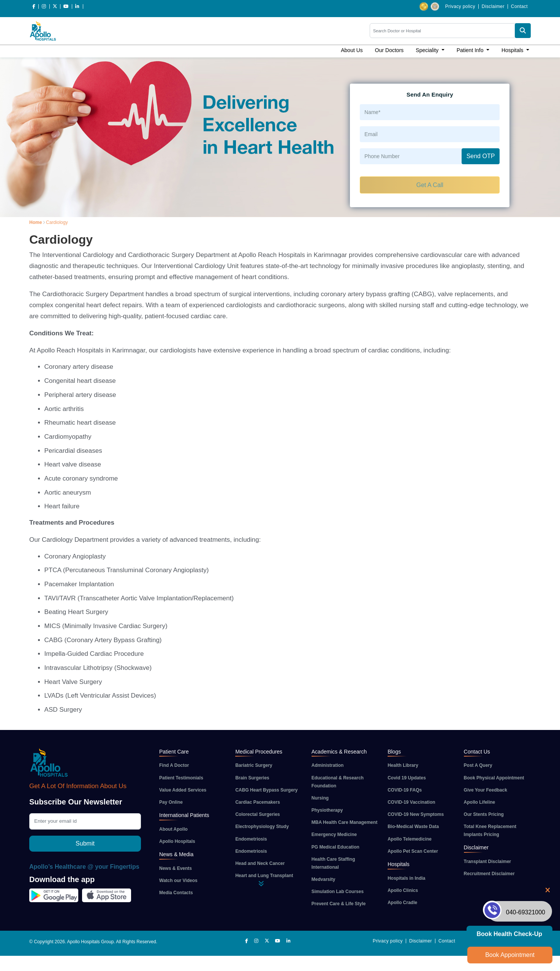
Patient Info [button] (471, 50)
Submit (85, 843)
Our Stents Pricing (484, 814)
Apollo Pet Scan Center (413, 851)
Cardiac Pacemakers (257, 802)
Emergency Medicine (334, 835)
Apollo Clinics (403, 890)
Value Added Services (183, 790)
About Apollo (173, 829)
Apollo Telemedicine (410, 839)
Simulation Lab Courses (338, 892)
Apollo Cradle (402, 903)
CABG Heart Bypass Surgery (266, 790)
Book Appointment (510, 955)
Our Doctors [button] (389, 50)
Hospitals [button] (513, 50)
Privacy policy (460, 6)
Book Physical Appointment (494, 778)
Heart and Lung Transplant (264, 876)
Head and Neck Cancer (260, 863)
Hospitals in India (406, 878)
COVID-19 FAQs (405, 790)
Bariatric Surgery (254, 765)
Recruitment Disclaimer (489, 874)
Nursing (320, 798)
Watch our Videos (178, 881)
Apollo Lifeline (480, 802)
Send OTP (481, 156)
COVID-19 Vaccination (411, 802)
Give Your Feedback (486, 790)
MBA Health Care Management (345, 822)
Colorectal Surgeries (257, 814)
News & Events (176, 868)
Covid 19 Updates (407, 778)
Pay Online (171, 802)
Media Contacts (176, 893)
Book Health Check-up (509, 934)
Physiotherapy (327, 810)
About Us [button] (352, 50)
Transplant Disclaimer (488, 862)
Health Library (403, 765)
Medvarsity (324, 879)
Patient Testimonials (181, 778)
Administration (328, 765)
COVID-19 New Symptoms (416, 814)
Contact (519, 6)
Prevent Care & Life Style (339, 904)
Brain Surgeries (252, 778)
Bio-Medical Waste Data (413, 827)
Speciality (428, 50)
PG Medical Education (335, 847)
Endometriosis (251, 839)
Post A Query (478, 765)
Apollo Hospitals (177, 841)
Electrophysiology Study (262, 827)
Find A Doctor (174, 765)
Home (36, 222)
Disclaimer (493, 6)
